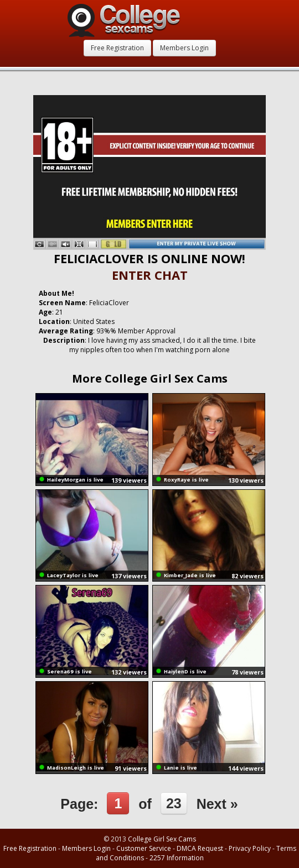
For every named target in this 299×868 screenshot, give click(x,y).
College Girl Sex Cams (162, 839)
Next (217, 804)
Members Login (184, 48)
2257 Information (177, 858)
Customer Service (144, 848)
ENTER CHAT (150, 275)
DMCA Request (200, 848)
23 (174, 803)
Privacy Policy (250, 848)
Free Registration (117, 48)
